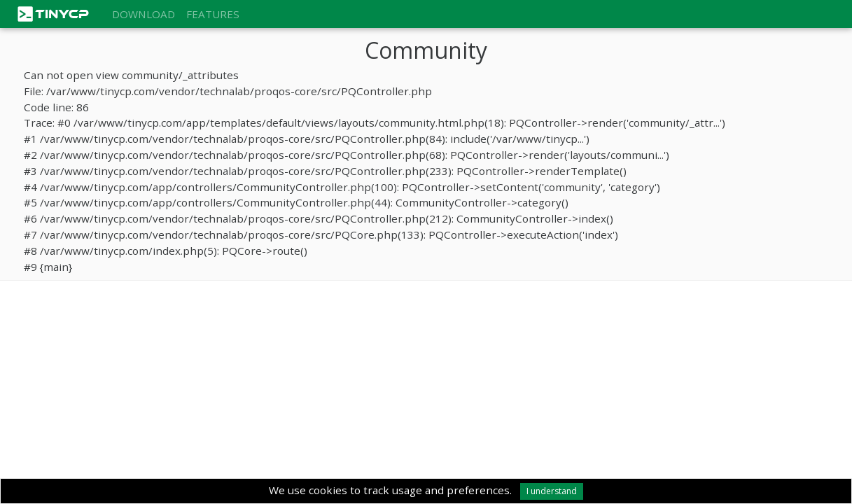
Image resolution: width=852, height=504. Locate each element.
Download (144, 14)
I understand (552, 491)
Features (213, 14)
